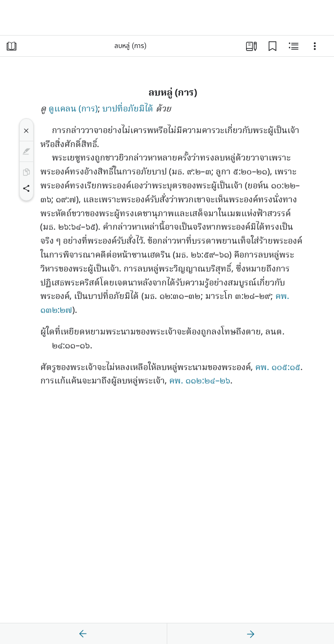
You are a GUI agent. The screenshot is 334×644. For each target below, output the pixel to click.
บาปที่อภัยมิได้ (128, 109)
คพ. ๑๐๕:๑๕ (278, 368)
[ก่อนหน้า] (83, 634)
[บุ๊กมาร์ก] (272, 46)
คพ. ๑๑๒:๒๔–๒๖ (200, 381)
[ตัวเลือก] (315, 46)
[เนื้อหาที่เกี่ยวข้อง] (294, 46)
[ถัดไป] (250, 634)
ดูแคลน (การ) (73, 109)
